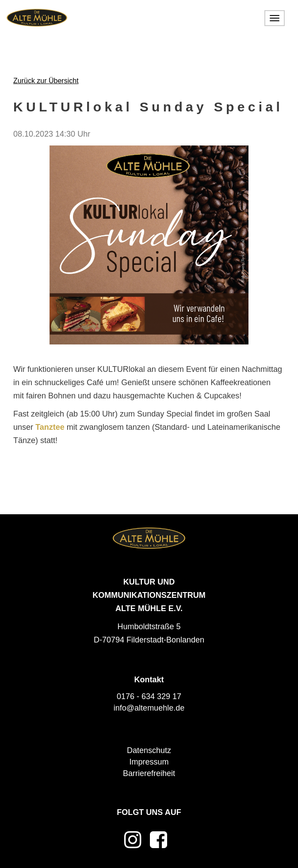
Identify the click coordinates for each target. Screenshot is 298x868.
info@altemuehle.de (149, 708)
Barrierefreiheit (149, 773)
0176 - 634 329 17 (149, 696)
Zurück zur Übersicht (46, 81)
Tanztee (50, 427)
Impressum (149, 762)
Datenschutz (149, 750)
